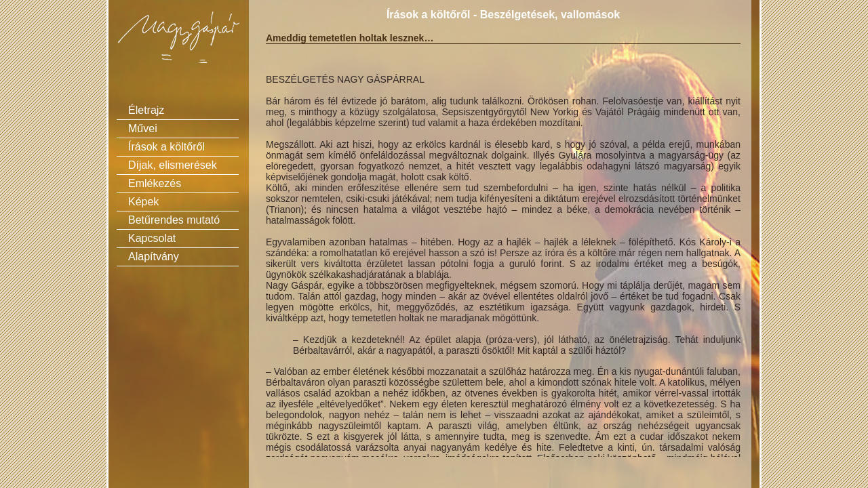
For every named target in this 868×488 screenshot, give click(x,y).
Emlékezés (155, 183)
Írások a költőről (166, 147)
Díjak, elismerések (173, 165)
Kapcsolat (152, 238)
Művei (143, 128)
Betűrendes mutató (174, 220)
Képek (143, 202)
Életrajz (146, 110)
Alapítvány (154, 257)
